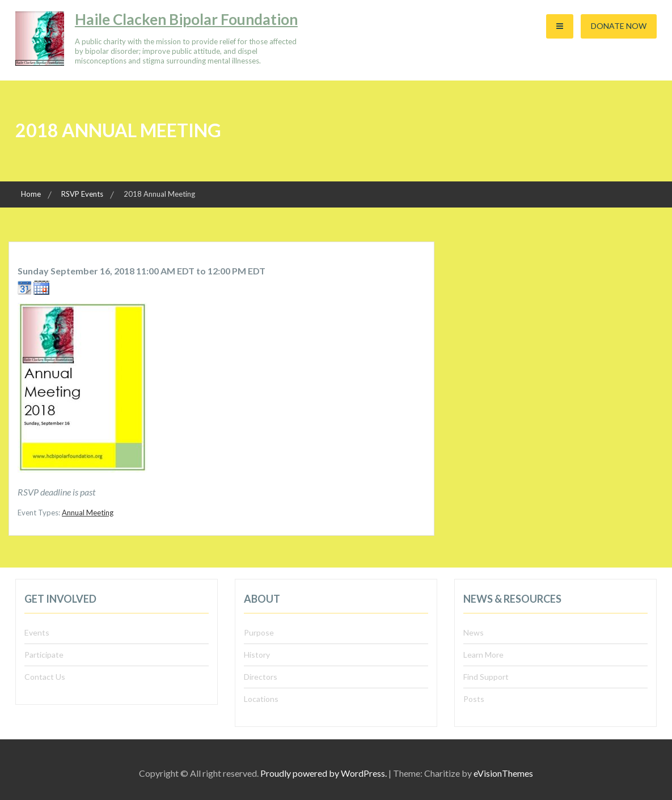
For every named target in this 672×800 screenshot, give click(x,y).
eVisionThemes (503, 773)
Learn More (483, 655)
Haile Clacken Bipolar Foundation (186, 19)
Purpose (259, 632)
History (257, 655)
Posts (474, 699)
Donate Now (619, 26)
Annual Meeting (88, 513)
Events (37, 632)
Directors (261, 677)
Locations (261, 699)
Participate (44, 655)
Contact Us (45, 677)
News (474, 632)
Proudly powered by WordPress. (324, 773)
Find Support (486, 677)
